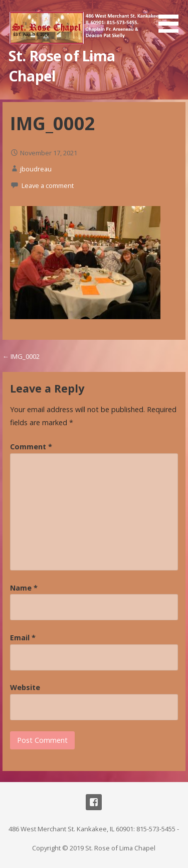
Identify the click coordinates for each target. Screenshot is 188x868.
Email (23, 638)
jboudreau (36, 169)
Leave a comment (48, 185)
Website (25, 687)
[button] (172, 18)
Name (24, 588)
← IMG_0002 (21, 356)
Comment (31, 447)
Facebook (94, 802)
